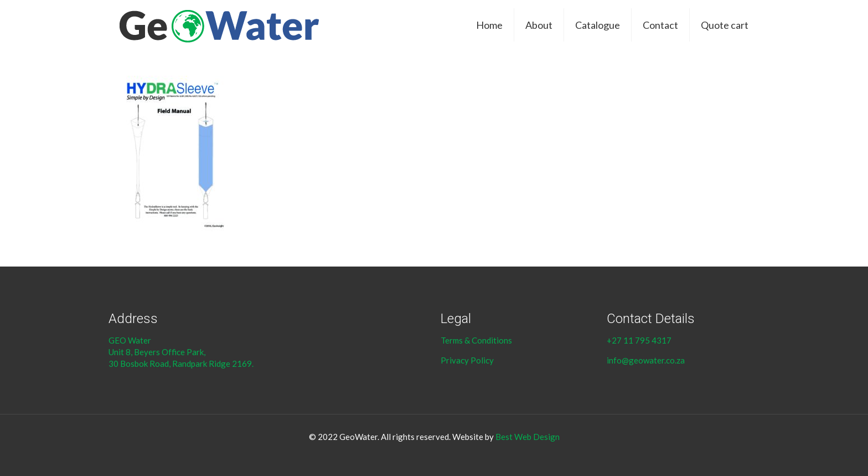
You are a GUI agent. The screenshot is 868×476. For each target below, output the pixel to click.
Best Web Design (528, 437)
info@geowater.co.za (646, 360)
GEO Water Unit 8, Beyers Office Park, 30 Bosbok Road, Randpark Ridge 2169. (182, 352)
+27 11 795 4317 (639, 340)
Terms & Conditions (477, 340)
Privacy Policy (467, 360)
